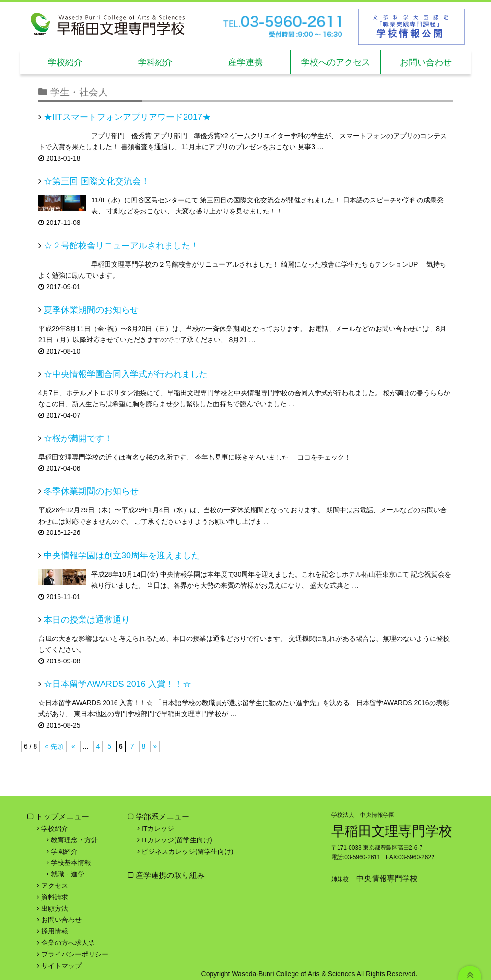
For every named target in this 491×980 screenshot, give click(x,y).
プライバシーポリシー (75, 954)
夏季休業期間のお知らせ (91, 310)
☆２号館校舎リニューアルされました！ (121, 246)
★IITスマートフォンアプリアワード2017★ (127, 117)
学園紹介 (64, 851)
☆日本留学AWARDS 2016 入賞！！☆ (117, 684)
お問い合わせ (426, 62)
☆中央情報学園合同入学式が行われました (126, 374)
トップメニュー (62, 817)
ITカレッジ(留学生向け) (177, 840)
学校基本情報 (71, 862)
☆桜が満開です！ (78, 438)
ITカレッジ (158, 828)
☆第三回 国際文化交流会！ (97, 181)
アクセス (55, 886)
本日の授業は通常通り (87, 620)
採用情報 (55, 931)
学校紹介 (65, 62)
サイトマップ (61, 966)
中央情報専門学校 (387, 879)
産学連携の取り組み (169, 875)
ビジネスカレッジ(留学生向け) (187, 851)
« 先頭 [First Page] (54, 746)
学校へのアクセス (336, 62)
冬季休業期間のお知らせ (91, 491)
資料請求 (55, 897)
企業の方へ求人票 (68, 943)
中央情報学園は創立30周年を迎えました (122, 555)
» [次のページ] (155, 746)
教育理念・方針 (74, 840)
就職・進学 (68, 874)
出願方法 (55, 909)
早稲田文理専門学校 (392, 831)
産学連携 (245, 62)
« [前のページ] (73, 746)
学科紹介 (155, 62)
